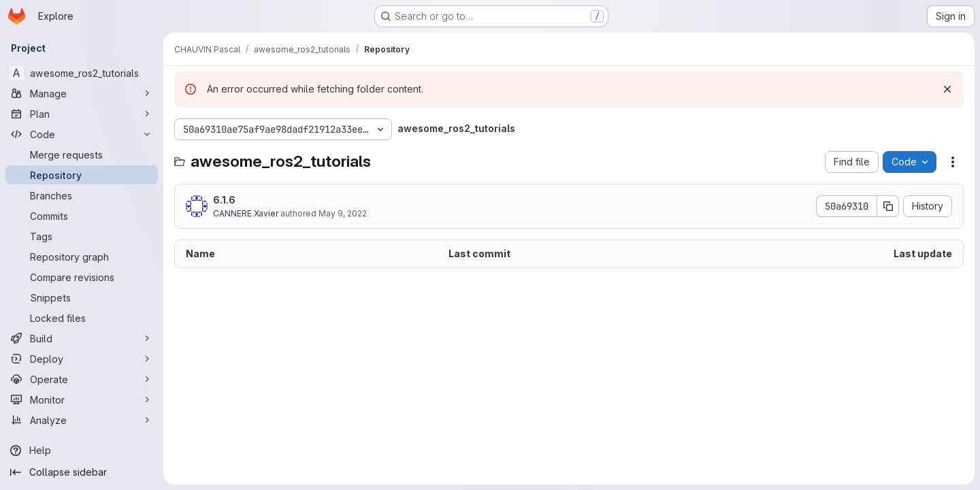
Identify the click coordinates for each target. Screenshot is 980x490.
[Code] (82, 134)
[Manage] (82, 93)
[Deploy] (82, 359)
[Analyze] (82, 420)
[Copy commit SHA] (888, 206)
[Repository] (82, 175)
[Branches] (82, 195)
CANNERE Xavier (246, 213)
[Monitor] (82, 399)
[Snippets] (82, 297)
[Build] (82, 338)
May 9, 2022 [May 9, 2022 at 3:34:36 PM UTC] (343, 213)
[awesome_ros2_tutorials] (82, 73)
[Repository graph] (82, 257)
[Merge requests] (82, 154)
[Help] (82, 451)
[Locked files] (82, 318)
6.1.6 (224, 200)
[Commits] (82, 216)
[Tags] (82, 236)
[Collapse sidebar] (82, 472)
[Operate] (82, 379)
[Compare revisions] (82, 277)
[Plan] (82, 114)
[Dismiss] (947, 89)
